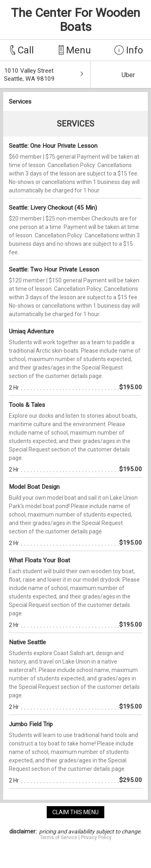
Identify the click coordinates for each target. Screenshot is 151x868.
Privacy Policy (96, 837)
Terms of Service (59, 837)
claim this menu (75, 812)
